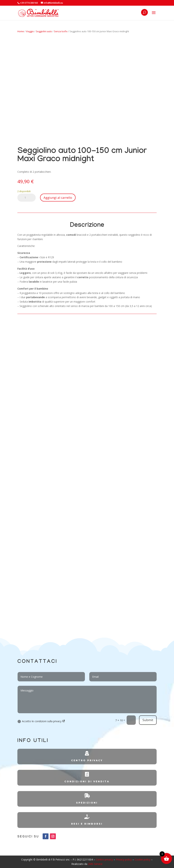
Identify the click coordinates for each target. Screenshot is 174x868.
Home (21, 31)
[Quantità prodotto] (27, 198)
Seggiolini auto (44, 31)
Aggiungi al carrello (58, 198)
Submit (148, 720)
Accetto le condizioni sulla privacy (41, 721)
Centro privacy (104, 859)
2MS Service (95, 864)
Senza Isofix (61, 31)
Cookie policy (143, 859)
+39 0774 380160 (29, 3)
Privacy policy (124, 859)
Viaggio (30, 31)
